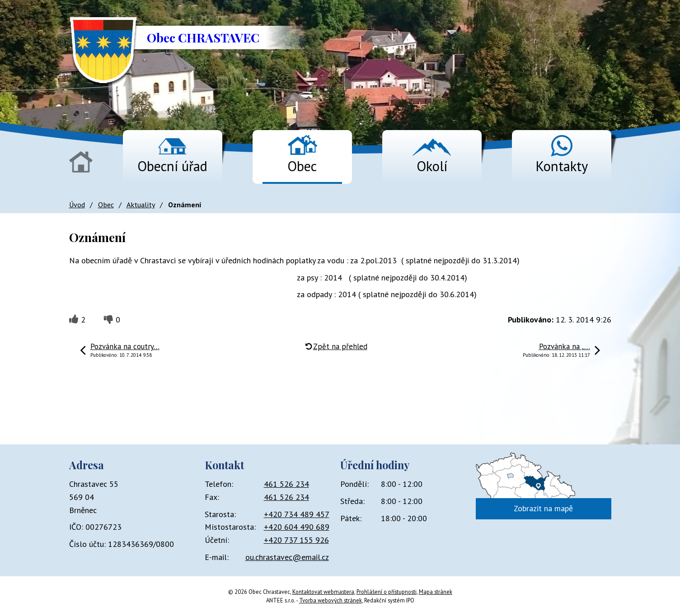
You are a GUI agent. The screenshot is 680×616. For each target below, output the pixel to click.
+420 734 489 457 (297, 514)
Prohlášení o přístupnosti (387, 592)
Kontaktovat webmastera (323, 592)
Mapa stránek (436, 592)
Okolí (432, 166)
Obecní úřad (172, 166)
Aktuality (141, 205)
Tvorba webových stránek (331, 600)
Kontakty (562, 166)
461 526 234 (286, 484)
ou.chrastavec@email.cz (287, 557)
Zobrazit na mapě (543, 508)
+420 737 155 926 (296, 540)
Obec (302, 166)
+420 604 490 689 (297, 527)
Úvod (81, 162)
